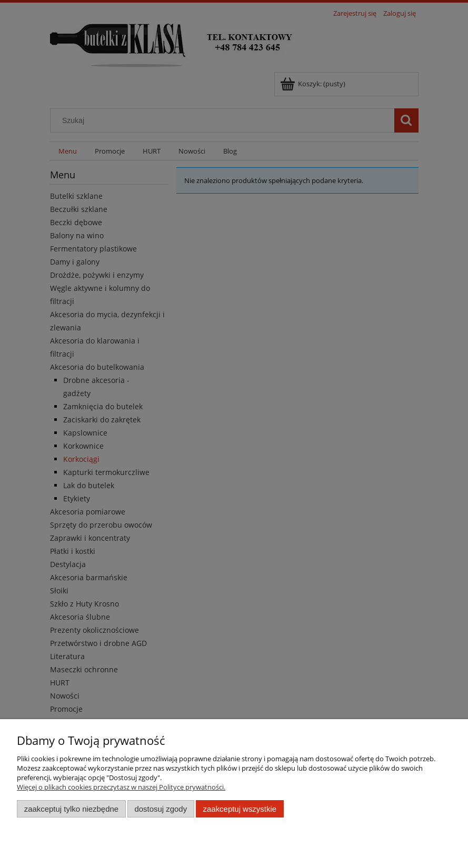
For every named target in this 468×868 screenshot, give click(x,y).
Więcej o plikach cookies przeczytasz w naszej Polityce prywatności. (121, 787)
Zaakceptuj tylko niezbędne (71, 809)
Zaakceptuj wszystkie (240, 809)
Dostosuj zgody (161, 809)
